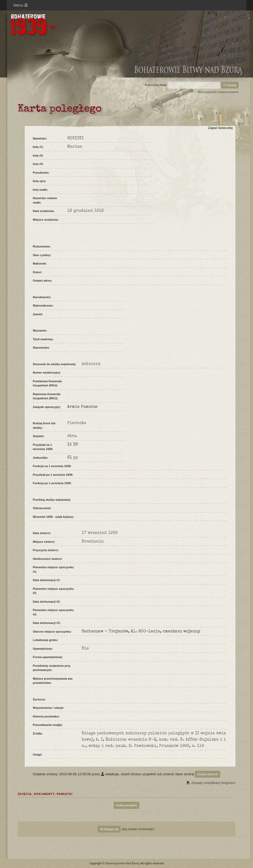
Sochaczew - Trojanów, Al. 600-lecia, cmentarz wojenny (141, 632)
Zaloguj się (109, 829)
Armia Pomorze (82, 407)
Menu (20, 5)
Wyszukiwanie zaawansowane (218, 92)
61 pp (73, 458)
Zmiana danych (207, 774)
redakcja (112, 774)
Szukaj (230, 85)
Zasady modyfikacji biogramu (211, 783)
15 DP (73, 445)
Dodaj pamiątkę (126, 805)
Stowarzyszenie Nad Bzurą (122, 863)
